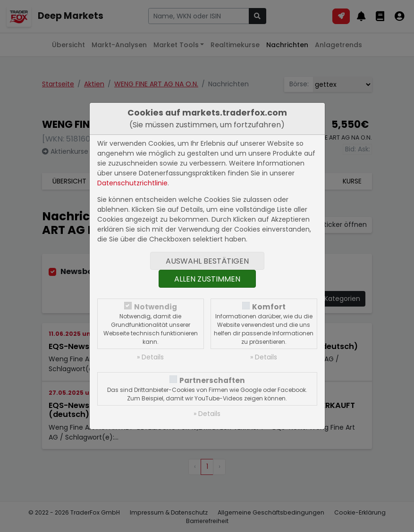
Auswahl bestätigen (207, 261)
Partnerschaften (212, 380)
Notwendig (156, 307)
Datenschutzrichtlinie (132, 183)
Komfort (269, 307)
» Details (150, 357)
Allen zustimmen (207, 279)
